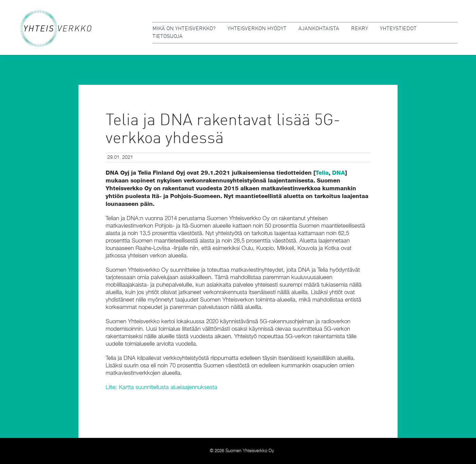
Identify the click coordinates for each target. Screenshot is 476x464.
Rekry (360, 29)
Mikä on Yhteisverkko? (184, 29)
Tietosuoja (168, 37)
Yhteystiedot (398, 29)
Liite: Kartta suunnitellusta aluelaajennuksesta (161, 388)
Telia (322, 173)
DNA (338, 173)
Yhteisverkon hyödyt (257, 29)
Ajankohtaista (319, 29)
